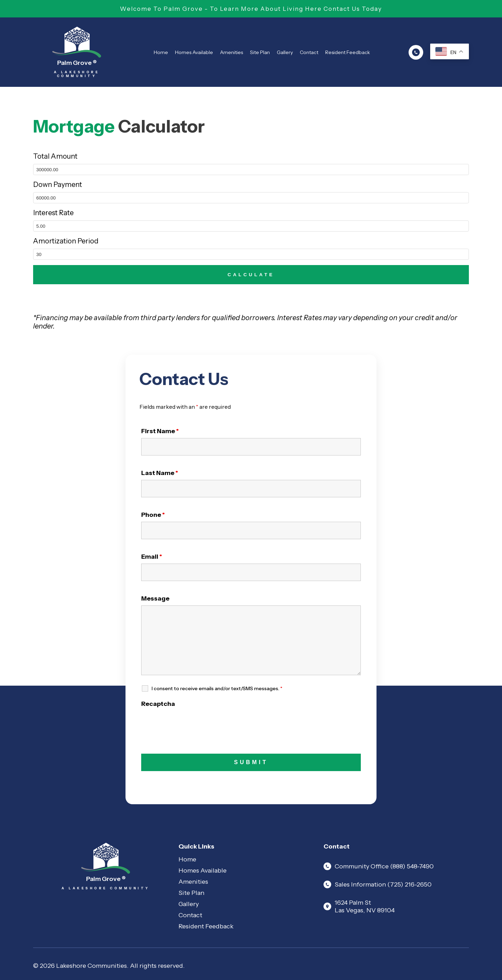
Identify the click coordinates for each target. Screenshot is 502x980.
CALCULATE (251, 275)
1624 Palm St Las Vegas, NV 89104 (359, 906)
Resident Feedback (348, 52)
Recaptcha (158, 704)
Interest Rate (53, 213)
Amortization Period (66, 241)
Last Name (160, 473)
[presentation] (194, 724)
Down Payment (58, 184)
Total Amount (55, 156)
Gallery (285, 52)
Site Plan (260, 52)
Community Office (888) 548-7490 (379, 866)
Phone (153, 515)
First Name (160, 431)
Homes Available (194, 52)
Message (155, 598)
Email (152, 557)
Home (161, 52)
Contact (309, 52)
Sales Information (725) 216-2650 (378, 884)
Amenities (231, 52)
